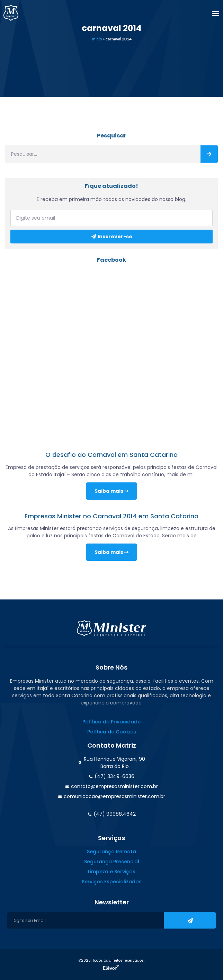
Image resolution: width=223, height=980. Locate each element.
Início (97, 39)
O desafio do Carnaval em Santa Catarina (111, 455)
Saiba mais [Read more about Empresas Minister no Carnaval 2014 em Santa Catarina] (111, 552)
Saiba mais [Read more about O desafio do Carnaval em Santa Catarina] (111, 491)
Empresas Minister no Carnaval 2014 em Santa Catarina (111, 516)
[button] (216, 13)
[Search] (209, 154)
